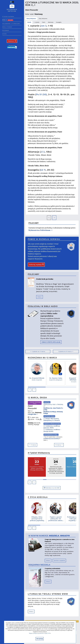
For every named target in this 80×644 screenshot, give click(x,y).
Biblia (8, 20)
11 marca (32, 445)
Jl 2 (43, 152)
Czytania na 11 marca (38, 351)
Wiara (5, 34)
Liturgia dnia (33, 414)
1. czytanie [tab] (37, 22)
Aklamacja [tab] (51, 22)
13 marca (59, 445)
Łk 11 (43, 170)
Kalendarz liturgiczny (11, 24)
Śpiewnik (6, 30)
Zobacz (40, 297)
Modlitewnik (7, 27)
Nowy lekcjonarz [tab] (31, 18)
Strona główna (8, 17)
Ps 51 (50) (41, 94)
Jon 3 (44, 26)
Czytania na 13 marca (66, 351)
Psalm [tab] (44, 22)
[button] (30, 390)
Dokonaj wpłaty (36, 265)
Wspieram (12, 41)
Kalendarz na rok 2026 (52, 488)
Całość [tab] (29, 22)
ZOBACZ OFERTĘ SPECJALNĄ (51, 342)
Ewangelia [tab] (59, 22)
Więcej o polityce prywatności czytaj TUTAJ (40, 633)
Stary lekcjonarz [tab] (43, 18)
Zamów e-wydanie (59, 560)
